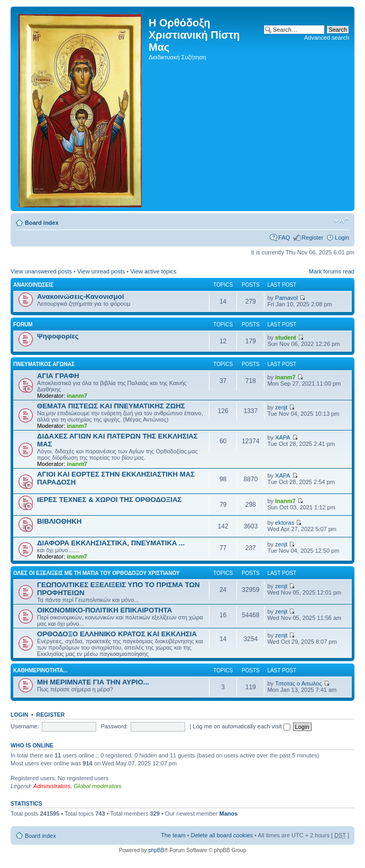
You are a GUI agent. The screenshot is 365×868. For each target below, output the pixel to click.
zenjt (281, 407)
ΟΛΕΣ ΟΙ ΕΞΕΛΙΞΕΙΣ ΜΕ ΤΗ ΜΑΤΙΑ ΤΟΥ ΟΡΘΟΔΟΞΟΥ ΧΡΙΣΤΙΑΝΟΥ (97, 573)
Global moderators (98, 786)
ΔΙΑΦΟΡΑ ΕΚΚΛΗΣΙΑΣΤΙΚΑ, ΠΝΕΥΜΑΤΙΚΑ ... (111, 543)
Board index (42, 223)
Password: (114, 726)
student (286, 337)
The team (173, 835)
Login (342, 237)
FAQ (284, 237)
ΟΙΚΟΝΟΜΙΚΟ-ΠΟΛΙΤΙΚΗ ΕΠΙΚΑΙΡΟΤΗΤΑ (104, 610)
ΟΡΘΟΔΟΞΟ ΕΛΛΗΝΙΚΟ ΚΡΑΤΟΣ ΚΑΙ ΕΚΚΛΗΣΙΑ (117, 634)
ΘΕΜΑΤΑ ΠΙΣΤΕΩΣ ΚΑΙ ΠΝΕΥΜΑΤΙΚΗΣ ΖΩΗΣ (111, 406)
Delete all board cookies (222, 835)
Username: (25, 726)
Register (312, 237)
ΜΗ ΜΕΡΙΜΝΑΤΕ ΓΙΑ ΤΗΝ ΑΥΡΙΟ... (93, 682)
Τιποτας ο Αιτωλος (299, 683)
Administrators (52, 786)
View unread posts (101, 271)
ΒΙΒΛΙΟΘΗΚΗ (59, 521)
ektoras (285, 523)
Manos (229, 814)
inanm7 (77, 396)
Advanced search (327, 38)
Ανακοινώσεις (33, 285)
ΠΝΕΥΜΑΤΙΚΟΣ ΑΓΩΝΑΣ (44, 364)
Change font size (341, 221)
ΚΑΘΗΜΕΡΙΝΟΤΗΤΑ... (40, 670)
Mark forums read (332, 271)
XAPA (283, 437)
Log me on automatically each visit (241, 726)
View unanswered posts (41, 271)
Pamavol (286, 298)
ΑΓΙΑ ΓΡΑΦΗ (58, 376)
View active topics (153, 271)
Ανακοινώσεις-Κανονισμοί (80, 296)
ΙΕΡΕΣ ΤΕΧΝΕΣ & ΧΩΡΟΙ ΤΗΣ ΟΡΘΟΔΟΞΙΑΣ (109, 500)
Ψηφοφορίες (58, 336)
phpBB (156, 850)
